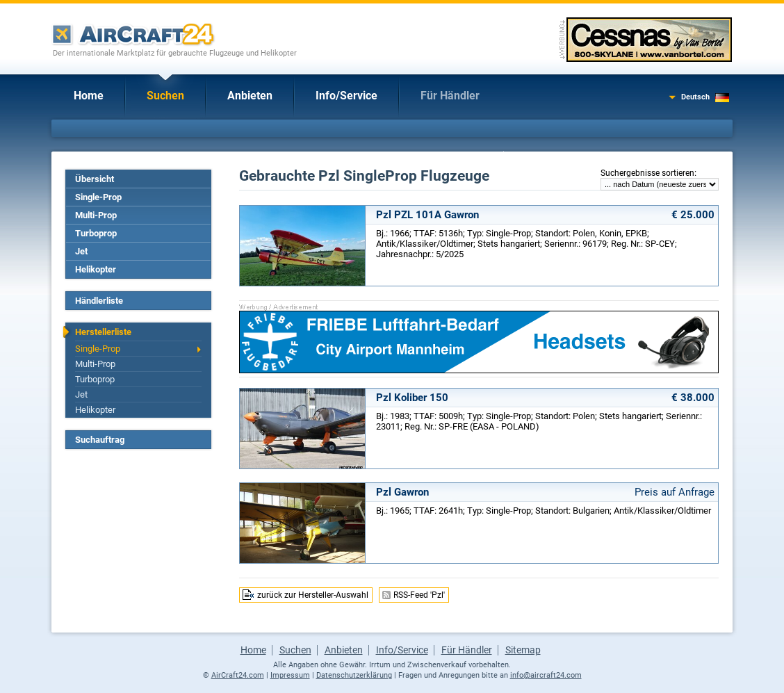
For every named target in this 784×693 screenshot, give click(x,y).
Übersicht (95, 179)
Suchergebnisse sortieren (647, 173)
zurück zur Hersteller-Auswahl (313, 595)
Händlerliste (99, 301)
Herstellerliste (103, 332)
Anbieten (250, 96)
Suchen (165, 96)
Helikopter (96, 269)
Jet (81, 251)
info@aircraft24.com (546, 675)
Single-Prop (98, 197)
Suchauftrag (100, 440)
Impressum (290, 675)
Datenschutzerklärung (354, 675)
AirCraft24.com (238, 675)
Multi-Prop (96, 215)
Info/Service (346, 96)
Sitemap (523, 650)
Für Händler (450, 96)
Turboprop (96, 233)
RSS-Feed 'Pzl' (419, 595)
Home (89, 96)
